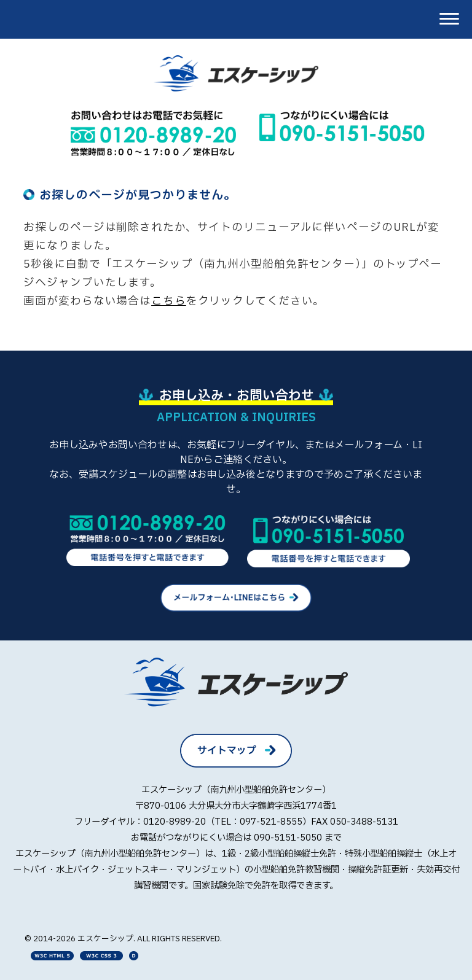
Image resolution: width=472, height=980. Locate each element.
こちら (169, 301)
